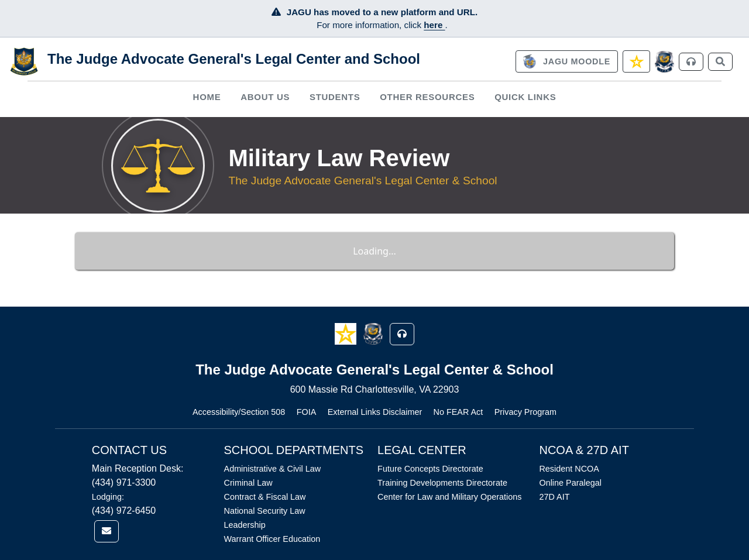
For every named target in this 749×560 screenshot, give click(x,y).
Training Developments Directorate (442, 483)
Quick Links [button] (525, 97)
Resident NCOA (569, 469)
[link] (566, 61)
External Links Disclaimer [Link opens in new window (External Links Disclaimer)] (375, 412)
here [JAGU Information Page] (434, 25)
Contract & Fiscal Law (265, 497)
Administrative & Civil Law (273, 469)
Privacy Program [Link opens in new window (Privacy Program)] (525, 412)
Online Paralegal (570, 483)
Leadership (245, 525)
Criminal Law (248, 483)
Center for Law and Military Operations (449, 497)
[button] (347, 333)
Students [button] (335, 97)
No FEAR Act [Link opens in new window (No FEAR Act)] (458, 412)
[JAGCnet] (664, 62)
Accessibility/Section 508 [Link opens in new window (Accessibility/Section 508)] (239, 412)
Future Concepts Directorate (430, 469)
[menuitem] (207, 97)
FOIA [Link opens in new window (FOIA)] (307, 412)
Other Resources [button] (427, 97)
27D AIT (554, 497)
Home (207, 97)
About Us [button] (265, 97)
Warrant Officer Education (272, 539)
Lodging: (108, 497)
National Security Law (265, 511)
